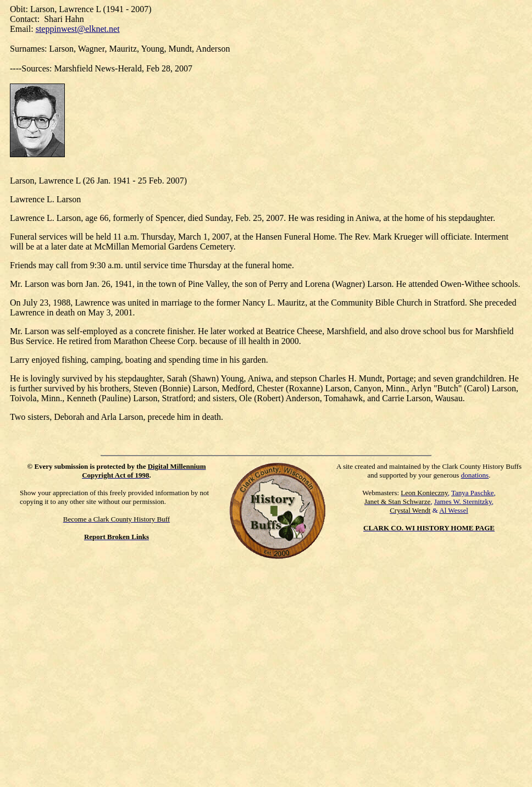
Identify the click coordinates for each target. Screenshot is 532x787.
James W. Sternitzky (463, 501)
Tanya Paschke (472, 493)
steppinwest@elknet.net (78, 29)
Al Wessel (454, 510)
